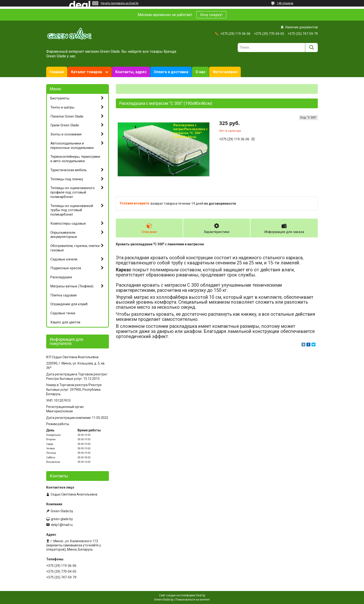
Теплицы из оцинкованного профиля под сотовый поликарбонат (73, 192)
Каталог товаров (86, 72)
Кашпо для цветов (65, 322)
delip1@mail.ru (62, 525)
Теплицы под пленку (67, 179)
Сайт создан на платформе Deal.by (182, 595)
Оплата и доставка (171, 72)
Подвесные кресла (66, 268)
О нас (200, 72)
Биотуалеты (60, 98)
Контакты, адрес (131, 72)
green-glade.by (62, 519)
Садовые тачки (63, 313)
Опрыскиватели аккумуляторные (64, 235)
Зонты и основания (66, 134)
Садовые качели (64, 259)
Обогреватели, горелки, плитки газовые (75, 248)
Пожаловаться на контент (193, 600)
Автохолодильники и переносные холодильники (72, 146)
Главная (57, 72)
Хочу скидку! (211, 15)
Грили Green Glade (65, 125)
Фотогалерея (225, 72)
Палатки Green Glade (67, 116)
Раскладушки (61, 277)
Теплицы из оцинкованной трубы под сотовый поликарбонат (72, 210)
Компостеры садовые (68, 223)
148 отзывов (285, 3)
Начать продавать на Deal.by (120, 3)
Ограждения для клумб (69, 304)
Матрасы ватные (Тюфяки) (72, 286)
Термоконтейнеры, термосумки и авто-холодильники (75, 159)
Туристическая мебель (69, 170)
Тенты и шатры (62, 107)
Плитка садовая (63, 295)
